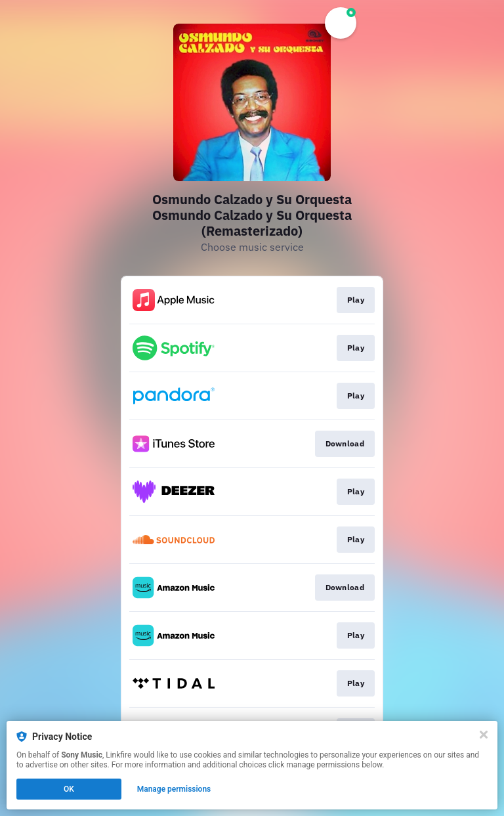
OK (69, 789)
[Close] (484, 735)
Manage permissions (174, 789)
